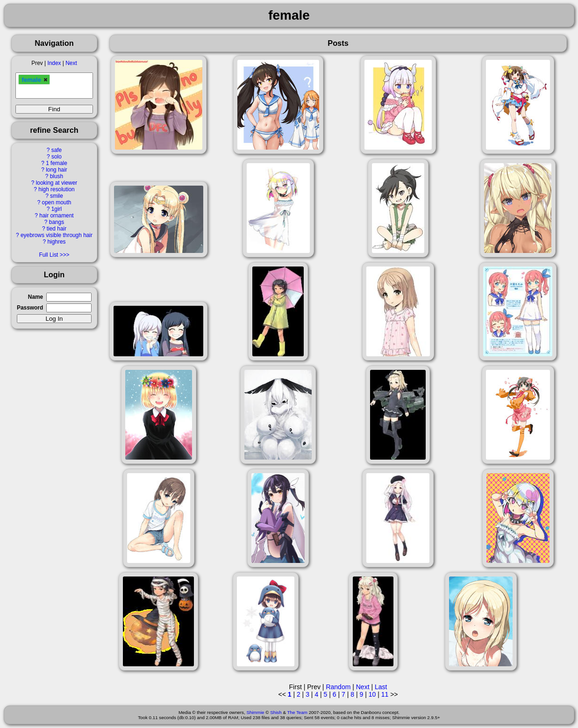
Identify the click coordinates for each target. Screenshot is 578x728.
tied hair (57, 229)
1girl (57, 209)
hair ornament (56, 216)
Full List (48, 255)
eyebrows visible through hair (57, 235)
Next (71, 63)
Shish (276, 712)
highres (56, 242)
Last (381, 687)
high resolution (56, 189)
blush (57, 176)
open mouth (57, 202)
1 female (57, 163)
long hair (57, 170)
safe (57, 150)
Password (30, 308)
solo (57, 157)
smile (57, 196)
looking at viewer (57, 183)
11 (385, 694)
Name (36, 297)
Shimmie (255, 712)
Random (338, 687)
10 (372, 694)
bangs (57, 222)
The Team (297, 712)
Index (54, 63)
